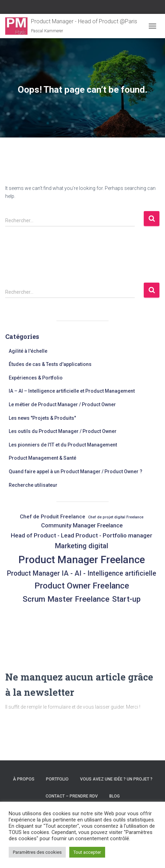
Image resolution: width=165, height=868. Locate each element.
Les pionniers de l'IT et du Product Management (63, 445)
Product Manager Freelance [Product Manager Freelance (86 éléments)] (82, 560)
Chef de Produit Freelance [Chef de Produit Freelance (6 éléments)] (53, 517)
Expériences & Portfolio (36, 378)
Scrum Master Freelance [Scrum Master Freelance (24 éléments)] (66, 599)
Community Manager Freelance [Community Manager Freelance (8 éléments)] (82, 525)
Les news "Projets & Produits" (42, 418)
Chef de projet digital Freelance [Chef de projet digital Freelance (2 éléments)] (116, 517)
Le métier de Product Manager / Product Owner (62, 404)
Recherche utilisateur (33, 485)
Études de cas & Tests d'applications (50, 364)
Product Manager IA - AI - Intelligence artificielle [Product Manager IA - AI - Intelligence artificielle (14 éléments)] (82, 573)
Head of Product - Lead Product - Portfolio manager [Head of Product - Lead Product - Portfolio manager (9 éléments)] (82, 535)
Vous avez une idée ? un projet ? (116, 779)
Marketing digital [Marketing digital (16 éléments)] (82, 546)
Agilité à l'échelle (28, 351)
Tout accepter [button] (87, 852)
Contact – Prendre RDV (72, 796)
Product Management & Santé (42, 458)
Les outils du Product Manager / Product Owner (63, 431)
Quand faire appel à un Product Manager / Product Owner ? (76, 471)
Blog (115, 796)
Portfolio (57, 779)
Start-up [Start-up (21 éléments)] (126, 599)
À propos (24, 779)
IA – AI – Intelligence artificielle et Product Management (72, 391)
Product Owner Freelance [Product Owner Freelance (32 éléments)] (82, 586)
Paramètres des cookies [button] (37, 852)
